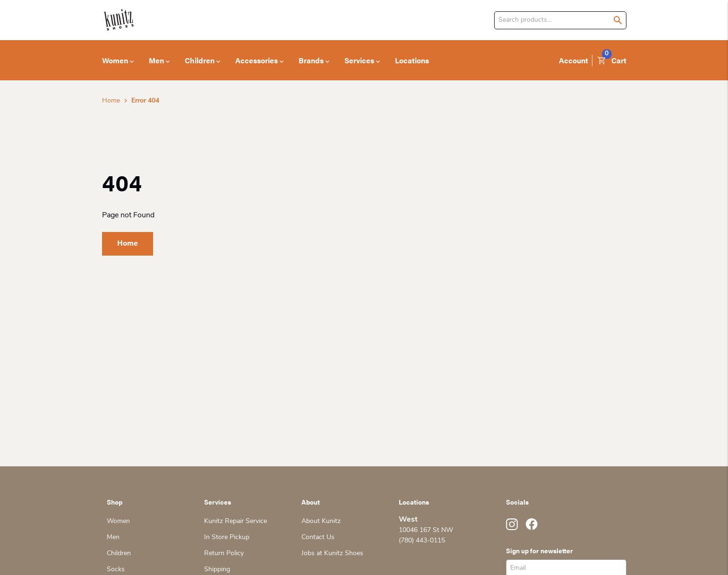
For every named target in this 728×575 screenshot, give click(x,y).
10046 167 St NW (426, 530)
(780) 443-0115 (422, 541)
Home (111, 101)
